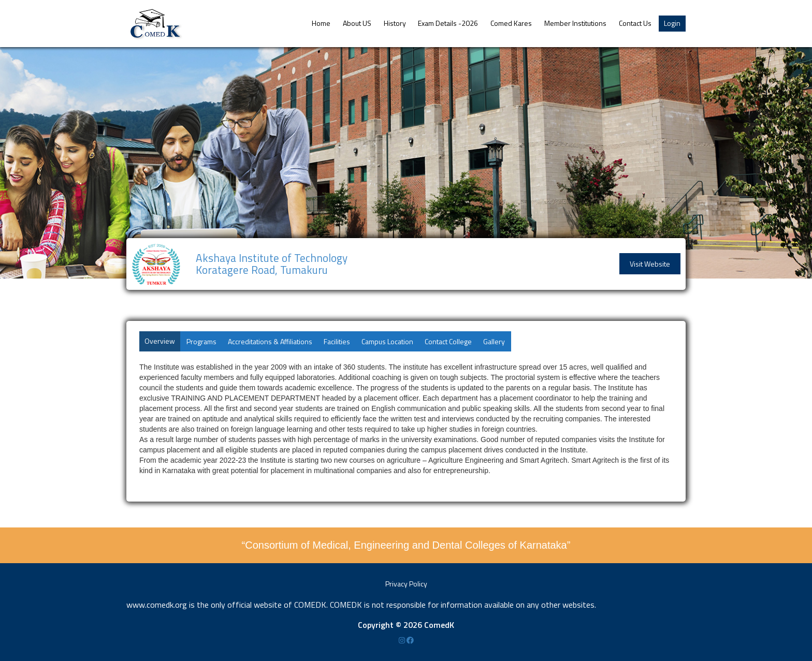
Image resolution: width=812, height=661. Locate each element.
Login (672, 23)
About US (357, 23)
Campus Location (387, 341)
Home (321, 23)
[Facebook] (410, 640)
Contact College (448, 341)
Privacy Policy (406, 584)
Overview (160, 341)
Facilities (337, 341)
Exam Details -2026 (448, 23)
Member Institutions (575, 23)
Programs (201, 341)
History (395, 23)
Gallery (494, 341)
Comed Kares (511, 23)
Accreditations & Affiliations (270, 341)
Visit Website (650, 264)
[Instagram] (403, 640)
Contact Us (635, 23)
